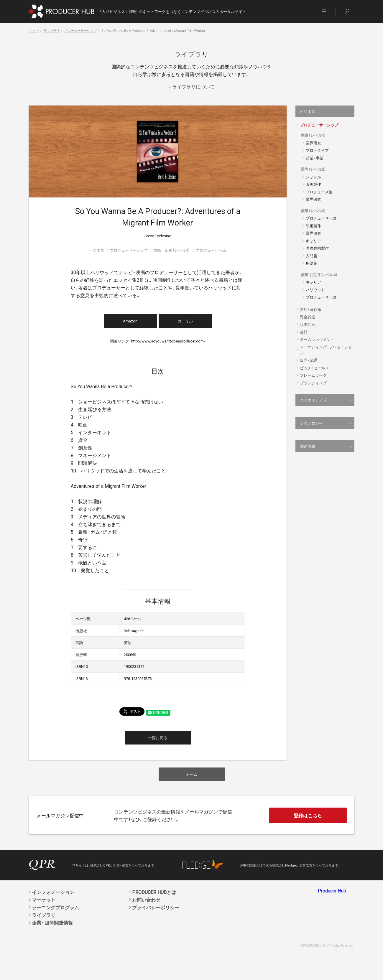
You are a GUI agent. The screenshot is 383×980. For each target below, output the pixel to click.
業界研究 (313, 143)
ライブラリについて (193, 86)
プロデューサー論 (321, 218)
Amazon (130, 321)
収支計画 (308, 324)
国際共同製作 (317, 248)
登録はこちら (308, 815)
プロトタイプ (317, 150)
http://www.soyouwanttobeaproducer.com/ (168, 341)
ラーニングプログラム (55, 907)
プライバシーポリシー (156, 907)
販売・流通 (309, 360)
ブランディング (313, 383)
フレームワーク (313, 375)
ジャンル (313, 177)
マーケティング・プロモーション (326, 350)
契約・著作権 (311, 309)
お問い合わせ (146, 900)
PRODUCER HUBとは (154, 892)
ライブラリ (51, 31)
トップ (34, 31)
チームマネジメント (317, 339)
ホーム (191, 774)
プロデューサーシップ (80, 31)
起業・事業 (315, 158)
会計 (304, 332)
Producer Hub (332, 890)
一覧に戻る (158, 738)
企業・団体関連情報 (52, 923)
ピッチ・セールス (314, 368)
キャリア (313, 241)
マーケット (44, 900)
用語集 (312, 263)
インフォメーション (53, 892)
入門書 (312, 256)
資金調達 (308, 317)
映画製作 (313, 184)
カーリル (185, 321)
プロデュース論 (319, 192)
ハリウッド (315, 290)
